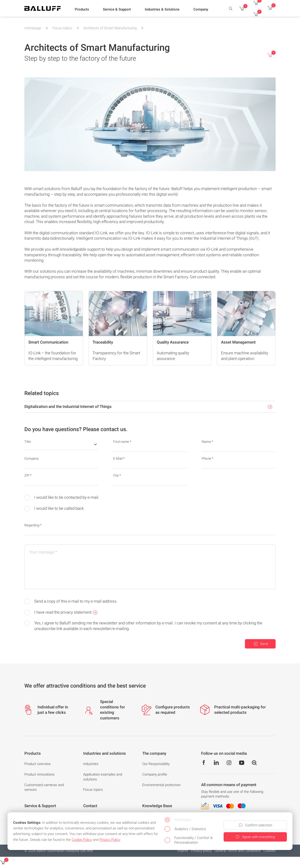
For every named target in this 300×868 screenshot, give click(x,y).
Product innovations (39, 774)
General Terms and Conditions (238, 851)
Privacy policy (201, 851)
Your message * (43, 552)
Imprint (183, 851)
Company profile (155, 774)
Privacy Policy (110, 840)
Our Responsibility (156, 764)
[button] (82, 10)
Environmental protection (161, 785)
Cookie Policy (82, 840)
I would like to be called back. (54, 509)
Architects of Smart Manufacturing (110, 28)
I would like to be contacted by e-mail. (62, 498)
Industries (91, 764)
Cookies (270, 851)
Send (260, 644)
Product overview (37, 764)
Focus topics (62, 28)
